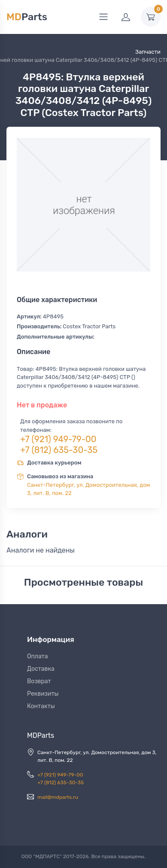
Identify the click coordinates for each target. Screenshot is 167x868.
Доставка (41, 669)
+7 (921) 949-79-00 (58, 439)
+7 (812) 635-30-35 (59, 450)
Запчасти (148, 52)
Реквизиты (43, 694)
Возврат (39, 681)
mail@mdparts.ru (58, 797)
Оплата (38, 656)
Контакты (41, 706)
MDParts (41, 735)
